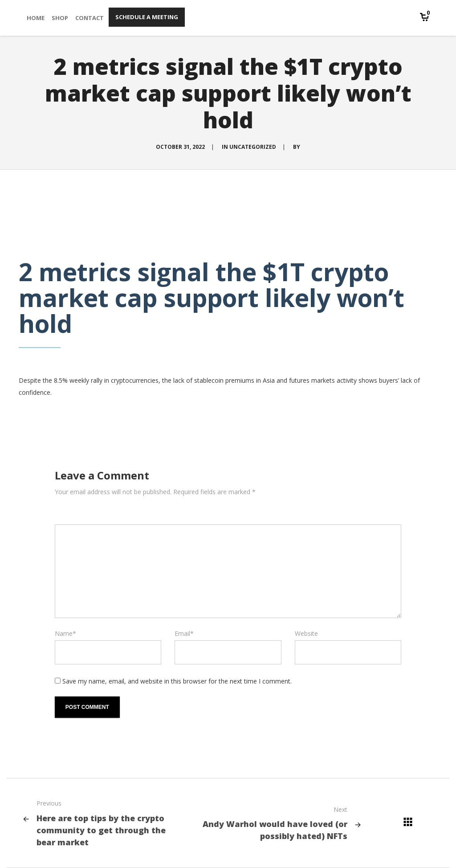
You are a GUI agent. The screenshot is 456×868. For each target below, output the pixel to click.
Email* (184, 633)
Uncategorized (253, 147)
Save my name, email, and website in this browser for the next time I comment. (177, 681)
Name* (65, 633)
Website (306, 633)
